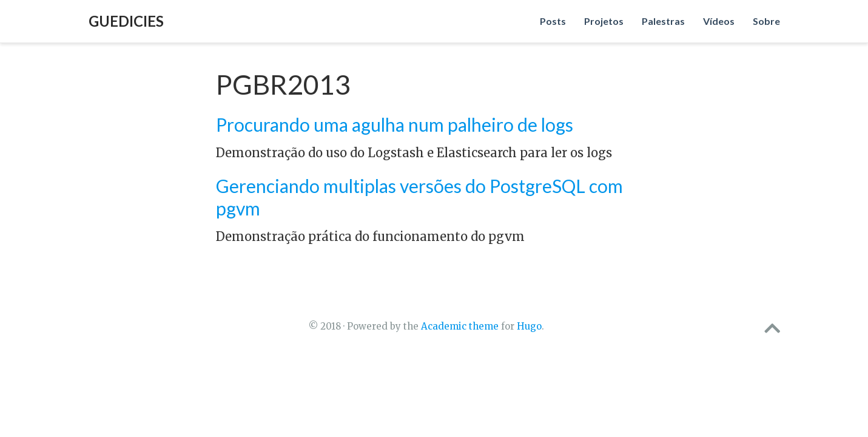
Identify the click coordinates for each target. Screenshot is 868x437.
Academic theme (460, 326)
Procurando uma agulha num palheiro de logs (395, 124)
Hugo (529, 326)
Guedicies (126, 21)
